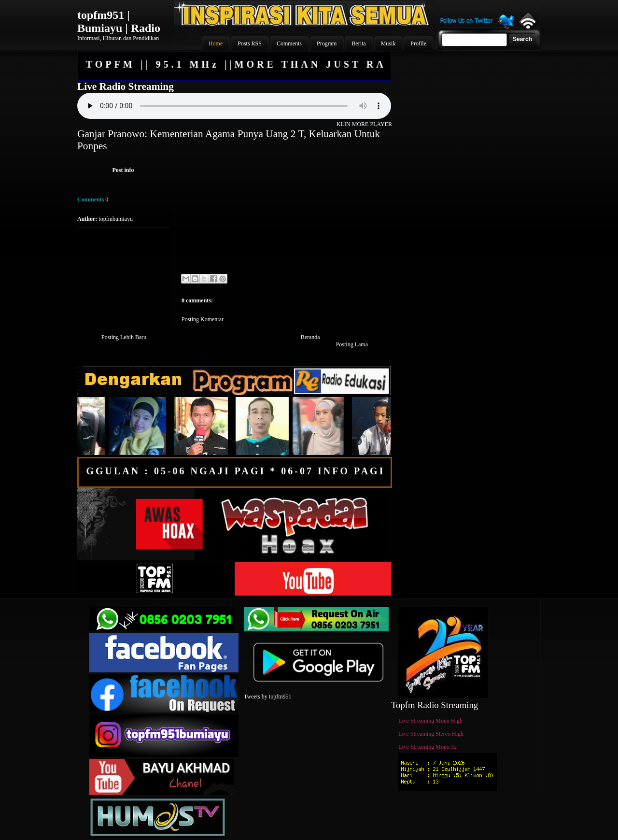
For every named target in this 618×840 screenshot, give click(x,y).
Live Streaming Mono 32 (428, 747)
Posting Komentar (203, 319)
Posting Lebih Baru (124, 337)
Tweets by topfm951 (267, 697)
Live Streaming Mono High (430, 721)
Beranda (310, 337)
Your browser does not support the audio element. (234, 106)
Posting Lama (352, 344)
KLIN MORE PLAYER (364, 124)
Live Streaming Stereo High (431, 734)
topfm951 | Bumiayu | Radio (119, 21)
